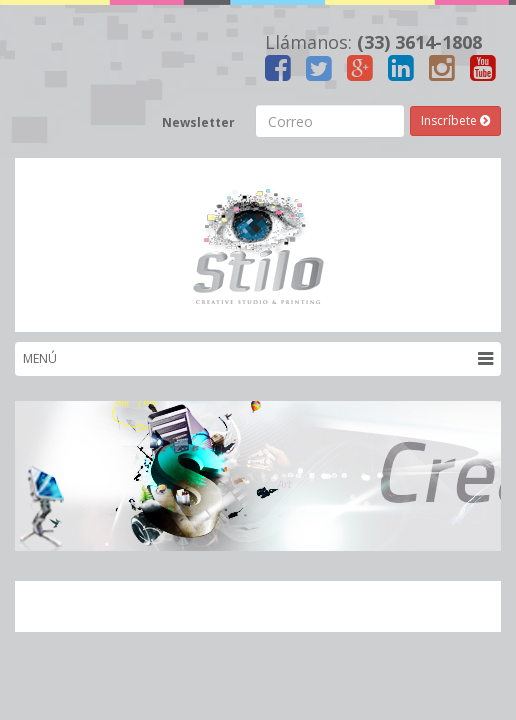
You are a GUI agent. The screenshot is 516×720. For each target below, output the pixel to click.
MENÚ (258, 359)
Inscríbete (455, 120)
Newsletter (198, 122)
